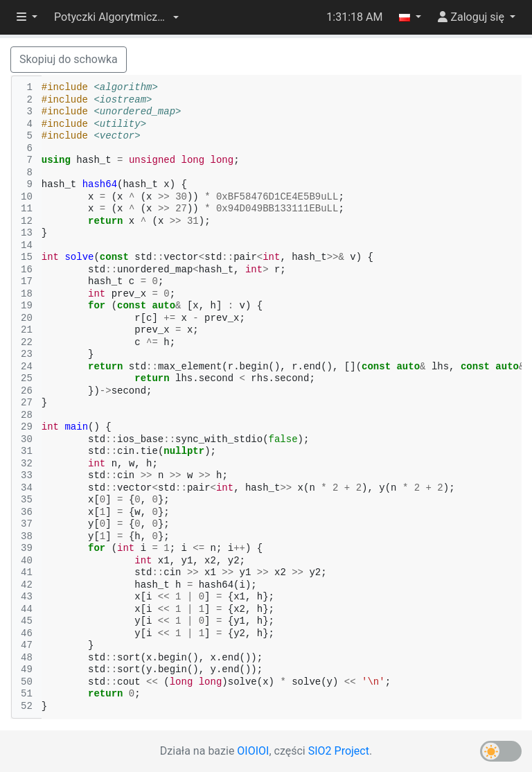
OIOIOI (253, 751)
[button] (116, 17)
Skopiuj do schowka (69, 59)
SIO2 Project (339, 751)
